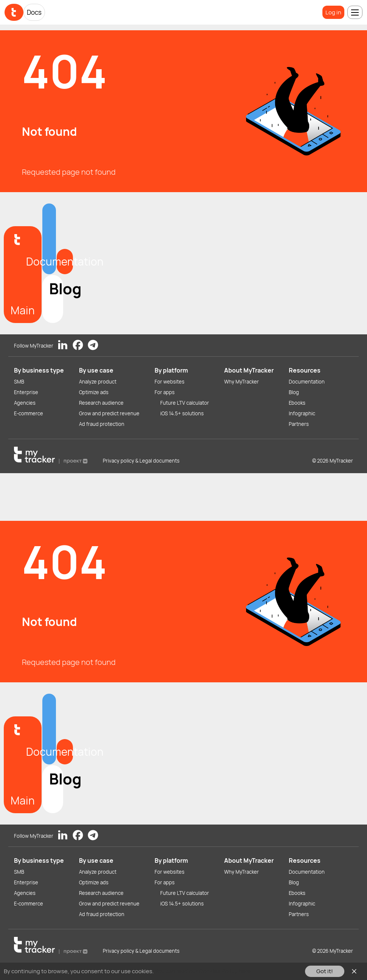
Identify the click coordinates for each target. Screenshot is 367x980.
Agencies (25, 403)
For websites (170, 382)
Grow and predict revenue (109, 413)
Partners (299, 424)
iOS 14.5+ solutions (182, 413)
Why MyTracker (242, 382)
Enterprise (26, 392)
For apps (165, 392)
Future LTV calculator (185, 403)
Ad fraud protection (102, 424)
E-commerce (29, 413)
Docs (34, 12)
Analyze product (98, 382)
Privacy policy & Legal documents (141, 461)
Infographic (302, 413)
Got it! (325, 971)
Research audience (101, 403)
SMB (19, 382)
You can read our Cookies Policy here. (204, 971)
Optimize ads (94, 392)
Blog (294, 392)
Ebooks (297, 403)
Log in (333, 12)
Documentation (307, 382)
